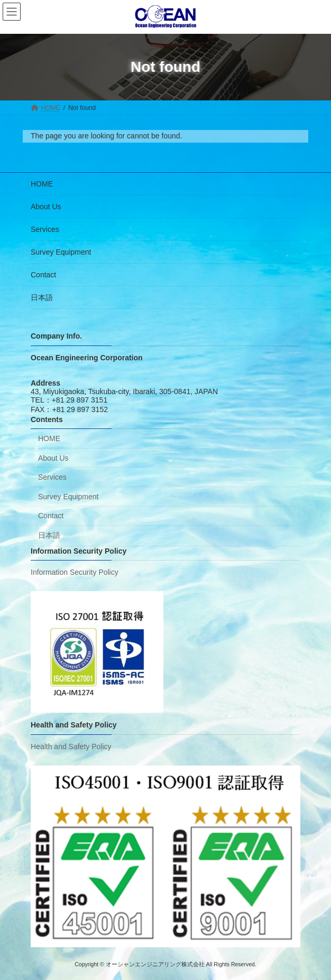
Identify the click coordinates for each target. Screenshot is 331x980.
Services (45, 229)
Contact (43, 275)
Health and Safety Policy (71, 746)
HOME (42, 184)
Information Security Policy (75, 572)
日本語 (42, 297)
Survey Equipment (61, 252)
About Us (46, 207)
